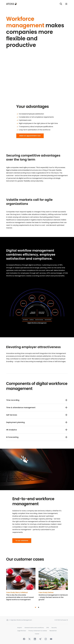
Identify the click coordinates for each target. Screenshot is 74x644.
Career (37, 634)
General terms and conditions (34, 628)
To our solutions (22, 541)
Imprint (20, 628)
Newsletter (53, 631)
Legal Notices (22, 631)
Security (54, 628)
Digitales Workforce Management (21, 620)
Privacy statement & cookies (38, 631)
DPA (48, 628)
